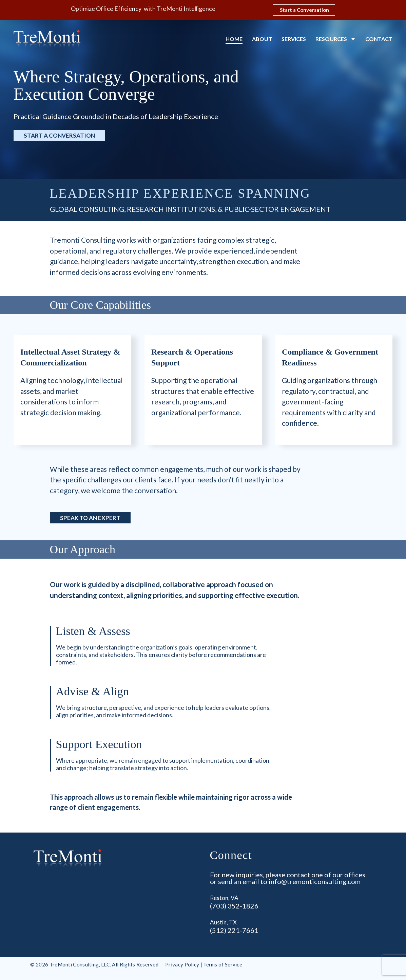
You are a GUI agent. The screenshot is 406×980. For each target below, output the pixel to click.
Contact (379, 39)
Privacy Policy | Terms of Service (204, 964)
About (262, 39)
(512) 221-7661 (234, 930)
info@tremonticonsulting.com (315, 881)
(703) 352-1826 (234, 906)
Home (234, 39)
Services (294, 39)
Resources (336, 39)
